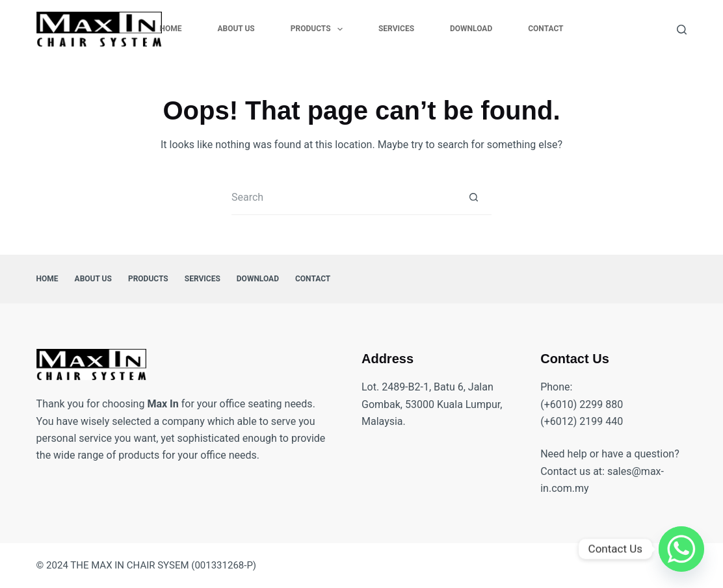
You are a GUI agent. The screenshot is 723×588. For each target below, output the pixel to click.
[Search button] (474, 197)
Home (170, 29)
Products (319, 29)
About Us (236, 29)
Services (396, 29)
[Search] (682, 30)
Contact (546, 29)
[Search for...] (344, 197)
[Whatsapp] (681, 549)
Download (471, 29)
